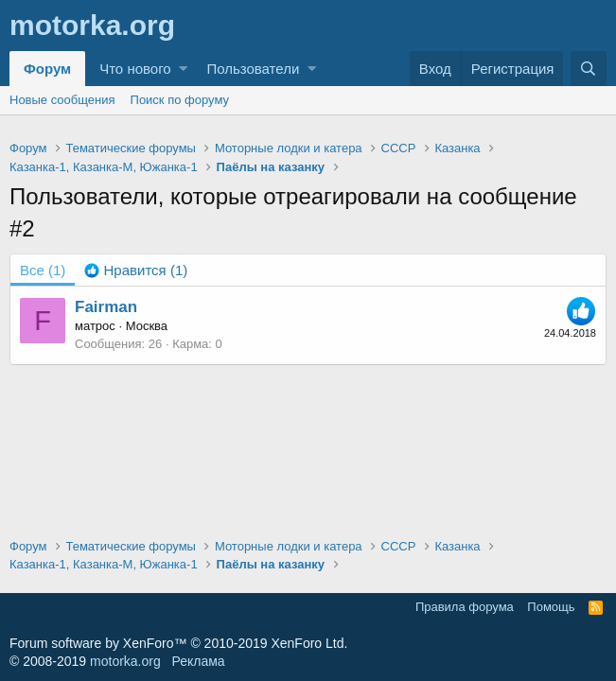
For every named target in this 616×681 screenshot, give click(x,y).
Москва (147, 326)
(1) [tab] (43, 270)
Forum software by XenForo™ (178, 643)
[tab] (136, 270)
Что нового (135, 69)
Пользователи (253, 69)
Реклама (198, 661)
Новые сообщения (62, 100)
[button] (183, 69)
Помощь (551, 607)
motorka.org (125, 661)
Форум (47, 69)
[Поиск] (589, 69)
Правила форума (465, 607)
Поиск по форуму (180, 100)
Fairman (106, 307)
